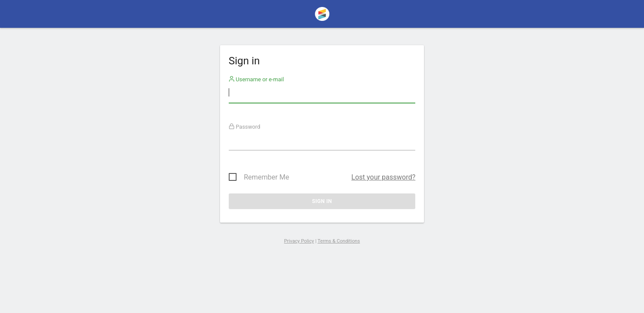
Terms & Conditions (339, 241)
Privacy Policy (299, 241)
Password (245, 127)
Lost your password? (383, 177)
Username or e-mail (256, 79)
